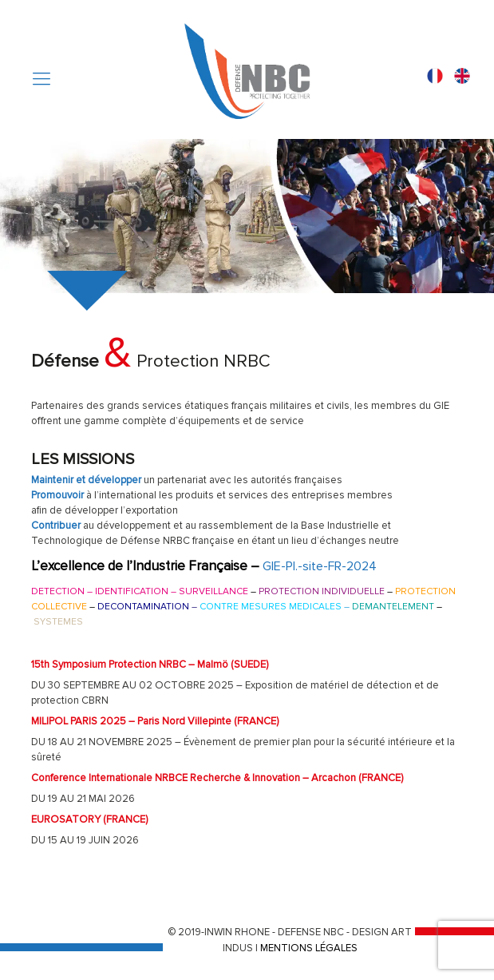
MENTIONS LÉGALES (309, 948)
